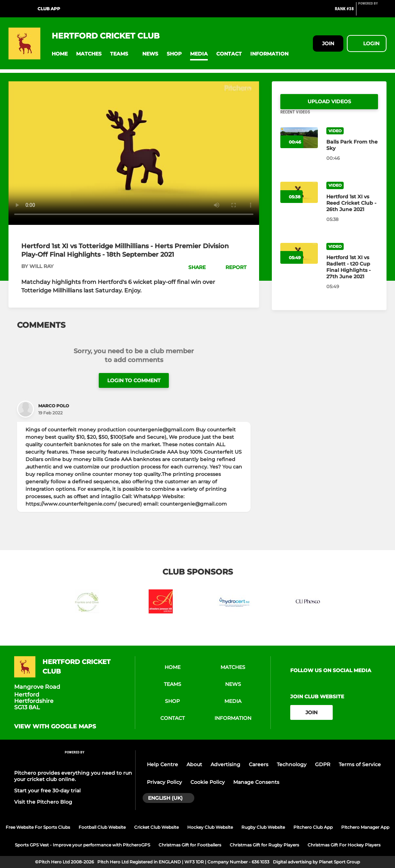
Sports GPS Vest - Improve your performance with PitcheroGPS (82, 845)
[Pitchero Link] (372, 12)
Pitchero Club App (313, 827)
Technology (292, 764)
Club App (49, 9)
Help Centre (162, 764)
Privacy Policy (164, 782)
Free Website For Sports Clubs (38, 827)
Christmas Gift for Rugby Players (264, 845)
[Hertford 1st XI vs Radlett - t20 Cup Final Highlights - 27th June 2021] (352, 275)
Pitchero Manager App (365, 827)
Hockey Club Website (210, 827)
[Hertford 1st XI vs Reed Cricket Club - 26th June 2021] (352, 211)
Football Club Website (102, 827)
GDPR (323, 764)
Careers (259, 764)
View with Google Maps (55, 727)
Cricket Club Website (156, 827)
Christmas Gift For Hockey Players (344, 845)
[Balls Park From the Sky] (352, 153)
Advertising (225, 764)
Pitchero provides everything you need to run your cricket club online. (73, 776)
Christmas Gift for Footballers (190, 845)
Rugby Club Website (263, 827)
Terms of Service (360, 764)
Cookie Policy (208, 782)
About (194, 764)
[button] (60, 54)
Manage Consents (256, 782)
